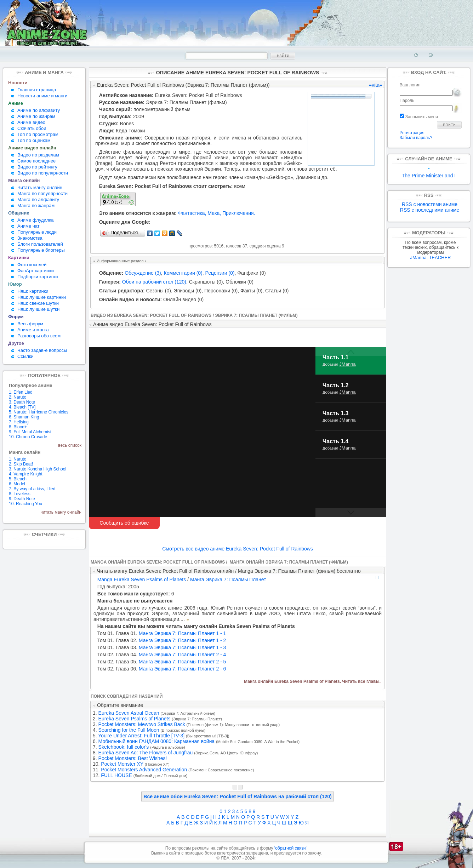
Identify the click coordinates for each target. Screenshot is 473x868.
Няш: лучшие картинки (42, 297)
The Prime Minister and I (429, 173)
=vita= (376, 85)
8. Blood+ (18, 427)
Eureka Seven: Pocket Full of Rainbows (199, 95)
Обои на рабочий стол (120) (154, 282)
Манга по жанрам (36, 205)
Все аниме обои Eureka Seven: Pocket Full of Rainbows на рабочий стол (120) (237, 796)
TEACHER (440, 258)
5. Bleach (18, 479)
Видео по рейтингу (37, 167)
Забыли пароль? (416, 138)
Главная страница (37, 90)
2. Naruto (18, 397)
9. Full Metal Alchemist (30, 432)
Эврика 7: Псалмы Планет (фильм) (186, 102)
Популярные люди (37, 232)
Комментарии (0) (183, 273)
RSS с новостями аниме (430, 204)
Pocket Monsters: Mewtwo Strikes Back (142, 724)
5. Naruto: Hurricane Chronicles (39, 412)
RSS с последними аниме (430, 210)
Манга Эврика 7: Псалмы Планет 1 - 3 (162, 647)
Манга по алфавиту (38, 199)
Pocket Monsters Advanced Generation (144, 770)
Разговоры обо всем (39, 336)
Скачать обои (32, 128)
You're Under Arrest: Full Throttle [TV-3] (141, 736)
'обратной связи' (290, 848)
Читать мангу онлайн (40, 187)
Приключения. (239, 213)
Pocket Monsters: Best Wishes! (133, 758)
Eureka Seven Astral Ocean (129, 713)
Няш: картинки (33, 291)
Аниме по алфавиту (39, 110)
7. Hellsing (19, 422)
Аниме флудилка (36, 220)
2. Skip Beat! (21, 464)
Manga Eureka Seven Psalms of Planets (142, 579)
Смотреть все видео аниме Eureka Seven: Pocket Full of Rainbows (238, 549)
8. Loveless (20, 494)
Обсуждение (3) (143, 273)
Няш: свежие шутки (38, 303)
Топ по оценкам (34, 140)
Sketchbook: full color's (124, 747)
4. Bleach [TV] (22, 407)
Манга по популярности (42, 193)
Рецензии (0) (220, 273)
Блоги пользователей (40, 244)
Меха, (214, 213)
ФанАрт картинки (36, 271)
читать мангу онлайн (61, 512)
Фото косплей (32, 265)
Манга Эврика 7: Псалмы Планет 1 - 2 (162, 640)
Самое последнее (36, 161)
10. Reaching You (25, 504)
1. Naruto (18, 459)
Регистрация (412, 133)
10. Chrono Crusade (28, 437)
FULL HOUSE (116, 775)
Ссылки (25, 356)
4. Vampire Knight (26, 474)
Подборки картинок (38, 277)
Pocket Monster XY (122, 764)
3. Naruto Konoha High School (38, 469)
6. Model (17, 484)
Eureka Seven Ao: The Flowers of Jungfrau (146, 753)
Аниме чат (29, 226)
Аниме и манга (33, 330)
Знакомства (30, 238)
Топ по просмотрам (38, 134)
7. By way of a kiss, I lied (32, 489)
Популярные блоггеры (41, 250)
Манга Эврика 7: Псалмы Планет (228, 579)
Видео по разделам (38, 155)
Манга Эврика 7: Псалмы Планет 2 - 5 (162, 662)
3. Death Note (22, 402)
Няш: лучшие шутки (38, 309)
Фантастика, (192, 213)
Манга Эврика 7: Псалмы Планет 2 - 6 (162, 669)
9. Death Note (22, 499)
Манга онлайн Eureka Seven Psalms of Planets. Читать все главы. (312, 681)
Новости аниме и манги (42, 96)
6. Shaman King (24, 417)
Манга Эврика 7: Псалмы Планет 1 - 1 (162, 633)
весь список (70, 445)
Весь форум (30, 324)
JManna (347, 364)
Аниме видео (31, 122)
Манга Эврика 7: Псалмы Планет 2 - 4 (162, 655)
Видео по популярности (43, 173)
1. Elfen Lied (21, 392)
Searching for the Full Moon (129, 730)
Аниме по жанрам (36, 116)
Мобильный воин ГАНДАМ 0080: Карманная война (157, 741)
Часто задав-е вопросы (42, 350)
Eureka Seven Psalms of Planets (135, 719)
